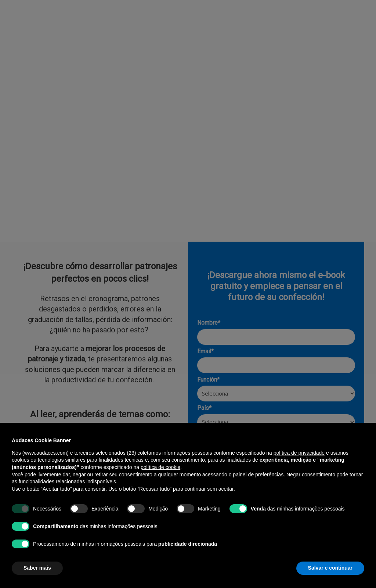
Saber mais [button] (37, 568)
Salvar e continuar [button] (330, 568)
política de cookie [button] (160, 467)
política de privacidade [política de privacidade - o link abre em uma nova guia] (299, 453)
